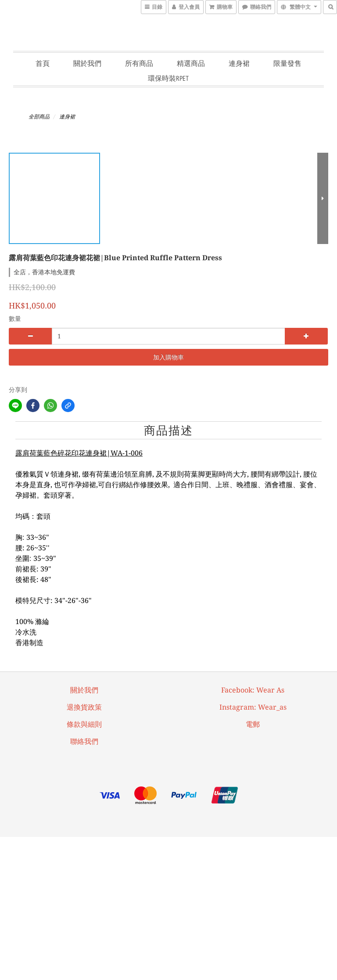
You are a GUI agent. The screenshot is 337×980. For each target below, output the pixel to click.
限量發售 (287, 63)
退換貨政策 (84, 707)
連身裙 (239, 63)
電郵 (253, 724)
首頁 (43, 63)
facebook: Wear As (253, 690)
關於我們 (87, 63)
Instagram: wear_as (253, 707)
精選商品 (191, 63)
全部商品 (39, 117)
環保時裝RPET (168, 78)
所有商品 (139, 63)
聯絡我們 (84, 741)
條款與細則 (84, 724)
